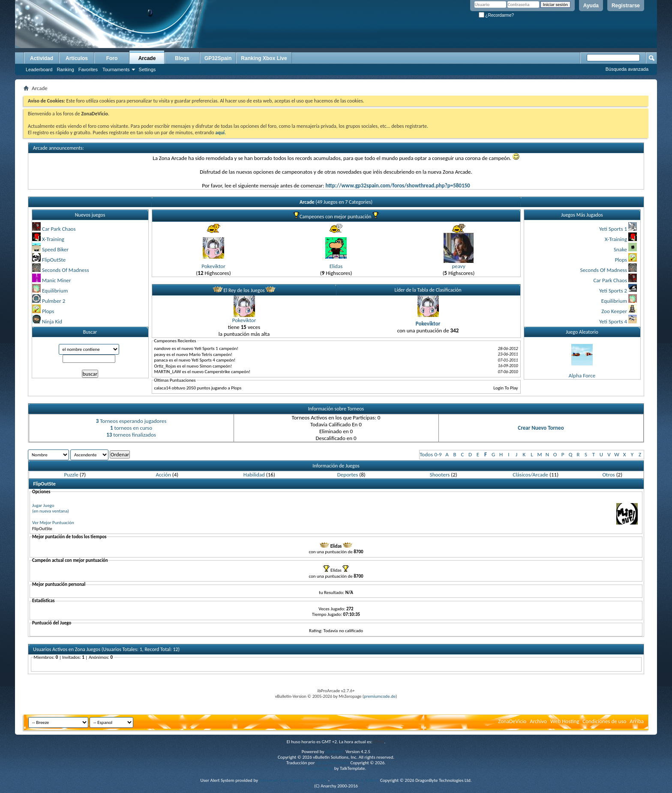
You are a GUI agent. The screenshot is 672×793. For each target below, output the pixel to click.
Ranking (65, 69)
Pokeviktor (213, 266)
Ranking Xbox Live (264, 58)
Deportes (348, 475)
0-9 (438, 454)
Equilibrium (55, 291)
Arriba (637, 721)
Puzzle (71, 475)
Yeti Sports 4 (613, 321)
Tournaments (116, 69)
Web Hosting (565, 721)
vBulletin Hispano (333, 763)
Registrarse (626, 6)
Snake (620, 249)
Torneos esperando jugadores (131, 421)
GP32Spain (218, 58)
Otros (608, 475)
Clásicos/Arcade (530, 475)
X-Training (53, 239)
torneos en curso (131, 428)
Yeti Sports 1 (613, 229)
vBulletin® (335, 752)
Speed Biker (55, 249)
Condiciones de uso (604, 721)
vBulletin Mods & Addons (355, 780)
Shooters (440, 475)
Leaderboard (39, 69)
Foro (112, 58)
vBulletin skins (320, 768)
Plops (48, 311)
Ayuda (591, 6)
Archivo (538, 721)
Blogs (182, 58)
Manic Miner (57, 280)
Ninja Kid (52, 321)
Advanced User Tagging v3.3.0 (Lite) (293, 780)
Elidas (336, 266)
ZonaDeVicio (512, 721)
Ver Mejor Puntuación (53, 523)
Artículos (77, 58)
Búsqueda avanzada (627, 69)
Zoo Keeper (614, 311)
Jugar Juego (43, 505)
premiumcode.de (380, 696)
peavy (458, 266)
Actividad (42, 58)
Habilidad (254, 475)
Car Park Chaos (59, 229)
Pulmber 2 (54, 301)
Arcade (147, 58)
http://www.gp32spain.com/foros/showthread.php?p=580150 (397, 185)
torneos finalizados (131, 435)
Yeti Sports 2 (613, 291)
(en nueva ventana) (51, 511)
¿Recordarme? (496, 15)
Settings (147, 69)
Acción (163, 475)
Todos (426, 454)
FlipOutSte (54, 260)
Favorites (88, 69)
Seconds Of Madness (66, 270)
